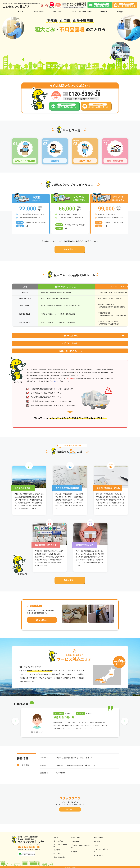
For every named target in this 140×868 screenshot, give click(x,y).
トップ (20, 12)
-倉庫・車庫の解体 (59, 857)
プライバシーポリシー (101, 850)
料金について (58, 12)
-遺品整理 (57, 850)
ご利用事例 (103, 12)
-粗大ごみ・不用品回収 (60, 845)
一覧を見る (23, 771)
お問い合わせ (98, 837)
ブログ (96, 846)
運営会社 (120, 12)
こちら (55, 387)
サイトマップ (98, 856)
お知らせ (97, 841)
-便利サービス (58, 853)
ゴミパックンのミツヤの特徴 (81, 12)
